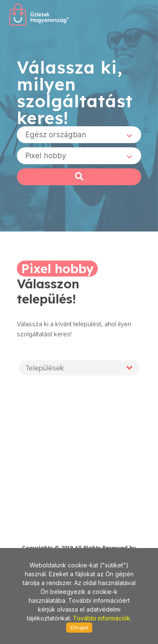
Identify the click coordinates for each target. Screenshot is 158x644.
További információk (102, 618)
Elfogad (79, 628)
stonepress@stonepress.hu (50, 522)
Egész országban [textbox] (56, 134)
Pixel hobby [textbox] (46, 156)
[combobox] (79, 135)
